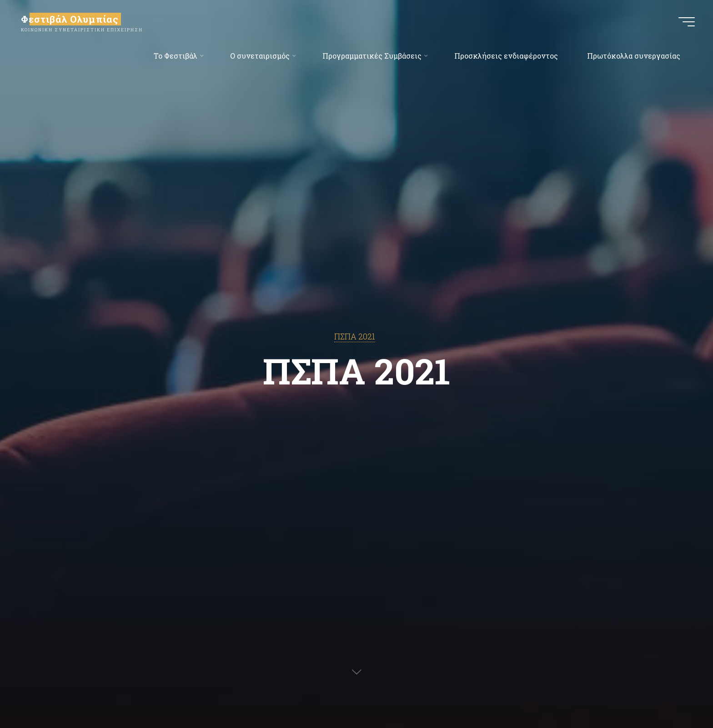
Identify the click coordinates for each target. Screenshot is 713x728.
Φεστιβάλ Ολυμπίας (70, 19)
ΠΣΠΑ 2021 (355, 337)
